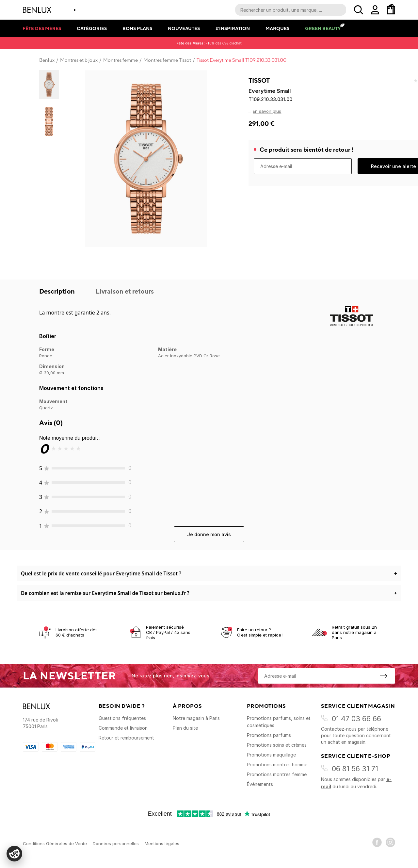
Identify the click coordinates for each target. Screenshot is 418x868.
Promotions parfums (269, 735)
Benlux (47, 60)
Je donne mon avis (209, 534)
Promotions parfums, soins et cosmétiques (279, 722)
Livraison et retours (125, 291)
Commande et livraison (123, 728)
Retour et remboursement (126, 738)
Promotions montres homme (277, 765)
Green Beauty (323, 28)
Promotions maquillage (271, 755)
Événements (260, 784)
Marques (277, 28)
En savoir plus (267, 111)
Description (58, 291)
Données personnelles (116, 843)
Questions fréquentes (122, 718)
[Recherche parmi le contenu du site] (291, 10)
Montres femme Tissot (167, 60)
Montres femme (121, 60)
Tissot (259, 80)
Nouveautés (184, 28)
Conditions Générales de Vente (55, 843)
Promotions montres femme (277, 774)
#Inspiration (233, 28)
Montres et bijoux (79, 60)
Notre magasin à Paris (196, 718)
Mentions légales (162, 843)
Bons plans (137, 28)
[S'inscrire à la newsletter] (383, 676)
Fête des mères (42, 28)
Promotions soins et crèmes (277, 745)
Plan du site (185, 728)
